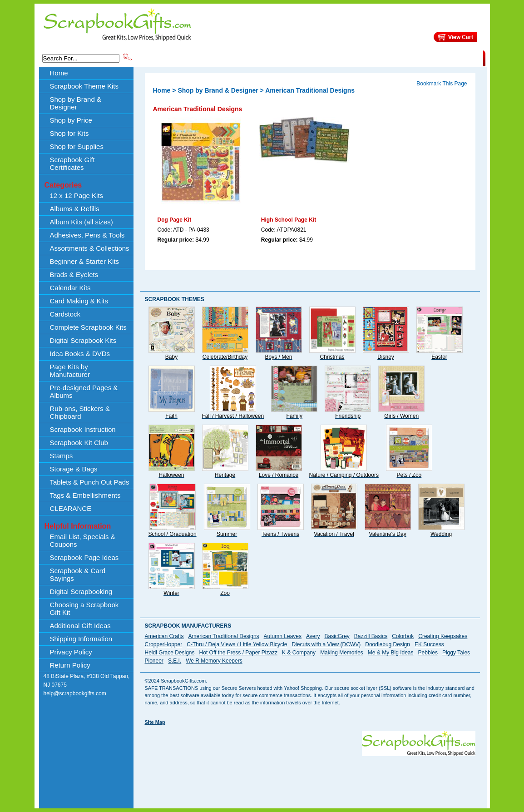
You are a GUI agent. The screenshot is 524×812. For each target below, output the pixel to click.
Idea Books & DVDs (80, 354)
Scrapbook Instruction (83, 429)
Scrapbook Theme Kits (167, 58)
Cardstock (65, 314)
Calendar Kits (70, 288)
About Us (340, 58)
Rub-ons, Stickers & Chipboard (80, 412)
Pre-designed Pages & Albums (84, 391)
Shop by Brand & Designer (240, 58)
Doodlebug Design (388, 644)
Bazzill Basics (371, 636)
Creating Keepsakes (443, 636)
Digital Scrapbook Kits (83, 340)
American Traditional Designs (224, 636)
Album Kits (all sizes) (82, 222)
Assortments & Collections (90, 248)
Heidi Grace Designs (170, 653)
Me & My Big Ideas (391, 653)
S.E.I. (175, 661)
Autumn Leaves (283, 636)
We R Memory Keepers (214, 661)
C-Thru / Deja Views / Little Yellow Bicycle (237, 644)
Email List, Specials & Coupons (83, 540)
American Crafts (164, 636)
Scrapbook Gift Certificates (72, 163)
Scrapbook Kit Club (79, 443)
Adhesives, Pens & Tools (87, 235)
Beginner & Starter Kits (85, 261)
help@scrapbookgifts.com (75, 693)
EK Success (429, 644)
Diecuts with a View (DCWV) (326, 644)
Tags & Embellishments (85, 495)
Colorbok (403, 636)
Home (59, 73)
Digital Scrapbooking (81, 592)
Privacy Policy (71, 652)
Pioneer (154, 661)
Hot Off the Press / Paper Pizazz (239, 653)
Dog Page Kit (175, 220)
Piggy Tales (456, 653)
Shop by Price (301, 58)
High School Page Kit (289, 220)
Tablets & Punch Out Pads (90, 482)
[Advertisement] (310, 777)
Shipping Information (388, 58)
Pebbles (428, 653)
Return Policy (70, 665)
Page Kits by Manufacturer (70, 371)
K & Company (299, 653)
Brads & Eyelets (74, 275)
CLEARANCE (441, 58)
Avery (313, 636)
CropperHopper (164, 644)
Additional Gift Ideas (80, 626)
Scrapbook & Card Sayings (78, 574)
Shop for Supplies (77, 146)
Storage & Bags (74, 469)
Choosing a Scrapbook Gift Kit (84, 609)
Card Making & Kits (79, 301)
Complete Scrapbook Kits (88, 327)
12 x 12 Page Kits (77, 196)
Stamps (62, 456)
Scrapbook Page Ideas (84, 557)
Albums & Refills (75, 209)
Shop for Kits (69, 133)
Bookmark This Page (442, 84)
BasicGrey (337, 636)
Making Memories (342, 653)
